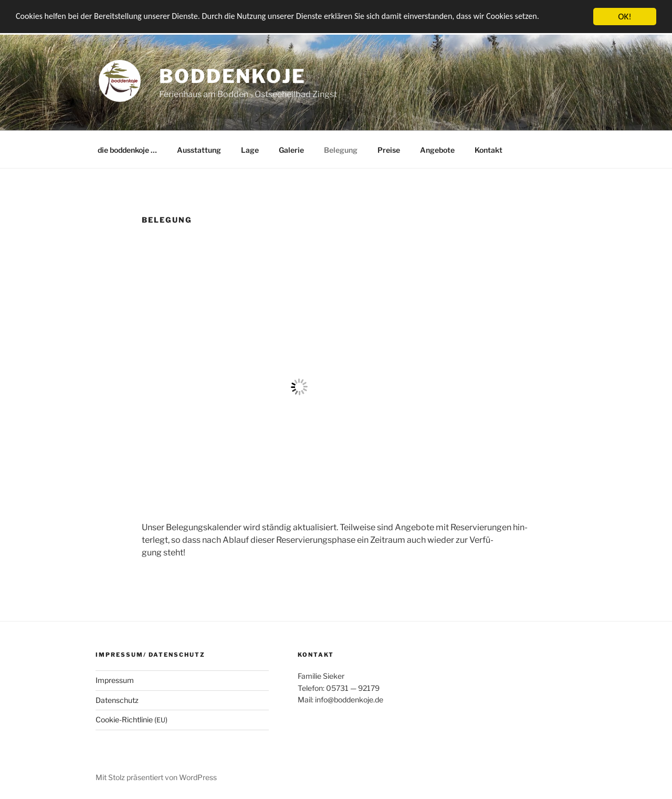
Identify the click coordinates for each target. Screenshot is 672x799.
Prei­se (389, 150)
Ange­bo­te (437, 150)
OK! (625, 17)
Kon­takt (489, 150)
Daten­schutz (117, 700)
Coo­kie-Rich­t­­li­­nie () (132, 719)
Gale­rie (291, 150)
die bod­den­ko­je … (127, 150)
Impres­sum (115, 680)
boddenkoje (233, 76)
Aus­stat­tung (199, 150)
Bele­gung (341, 150)
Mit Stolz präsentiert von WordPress (156, 777)
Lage (250, 150)
